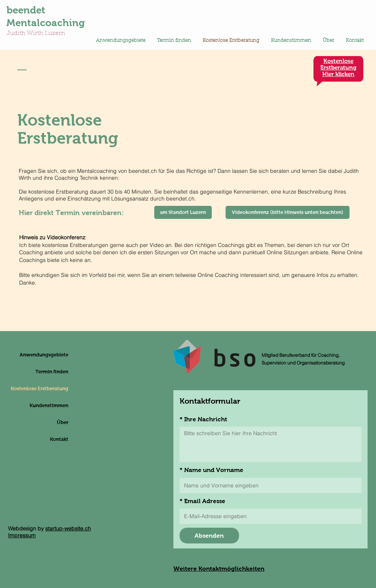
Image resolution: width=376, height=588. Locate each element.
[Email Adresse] (268, 516)
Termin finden (52, 372)
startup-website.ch (68, 528)
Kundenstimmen (50, 405)
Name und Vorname (211, 470)
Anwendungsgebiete (50, 355)
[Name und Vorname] (268, 485)
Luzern (55, 33)
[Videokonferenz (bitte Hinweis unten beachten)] (288, 212)
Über (63, 422)
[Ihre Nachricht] (270, 444)
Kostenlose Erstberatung (50, 388)
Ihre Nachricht (203, 419)
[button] (121, 41)
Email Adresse (202, 501)
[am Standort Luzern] (183, 212)
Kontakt (59, 439)
